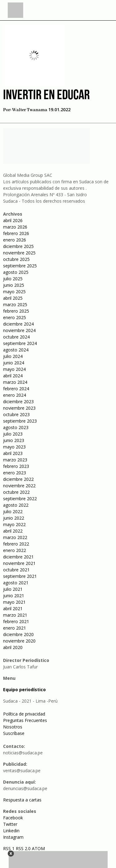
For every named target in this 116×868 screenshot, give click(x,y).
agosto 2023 (16, 427)
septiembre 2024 (20, 343)
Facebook (13, 818)
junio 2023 (14, 440)
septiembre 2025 (20, 266)
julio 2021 (13, 589)
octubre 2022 (16, 492)
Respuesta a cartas (22, 800)
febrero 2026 (16, 233)
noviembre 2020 (19, 641)
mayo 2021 (14, 602)
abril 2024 (13, 376)
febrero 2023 (16, 466)
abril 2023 (13, 453)
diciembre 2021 (18, 557)
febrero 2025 (16, 311)
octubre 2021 (16, 570)
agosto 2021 (16, 583)
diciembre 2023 (18, 402)
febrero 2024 (16, 389)
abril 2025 (13, 298)
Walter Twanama (30, 110)
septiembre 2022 (20, 499)
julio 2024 (13, 356)
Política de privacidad (24, 714)
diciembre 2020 (18, 634)
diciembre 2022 (18, 479)
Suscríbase (14, 733)
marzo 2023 (15, 460)
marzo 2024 (15, 382)
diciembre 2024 (18, 324)
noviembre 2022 (19, 486)
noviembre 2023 (19, 408)
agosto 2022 (16, 505)
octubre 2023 (16, 414)
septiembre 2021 (20, 576)
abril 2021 (13, 608)
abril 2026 (13, 220)
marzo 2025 (15, 304)
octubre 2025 (16, 259)
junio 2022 (14, 518)
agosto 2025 (16, 272)
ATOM (38, 848)
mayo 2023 (14, 447)
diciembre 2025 (18, 246)
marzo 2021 (15, 615)
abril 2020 (13, 647)
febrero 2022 (16, 544)
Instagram (13, 837)
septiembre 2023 (20, 421)
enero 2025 (15, 317)
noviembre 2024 (19, 330)
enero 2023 (15, 473)
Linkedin (11, 831)
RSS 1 (9, 848)
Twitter (10, 824)
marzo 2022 (15, 537)
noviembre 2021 (19, 563)
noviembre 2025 (19, 253)
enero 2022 (15, 550)
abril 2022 (13, 531)
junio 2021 (14, 596)
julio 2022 (13, 511)
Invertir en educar (46, 96)
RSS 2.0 (23, 848)
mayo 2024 (14, 369)
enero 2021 (15, 628)
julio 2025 (13, 279)
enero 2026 (15, 240)
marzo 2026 (15, 227)
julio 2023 (13, 434)
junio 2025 (14, 285)
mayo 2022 (14, 524)
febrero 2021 (16, 621)
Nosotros (13, 727)
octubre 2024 (16, 337)
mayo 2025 (14, 292)
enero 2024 (15, 395)
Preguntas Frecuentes (25, 720)
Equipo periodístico (24, 690)
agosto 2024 (16, 350)
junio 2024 (14, 363)
